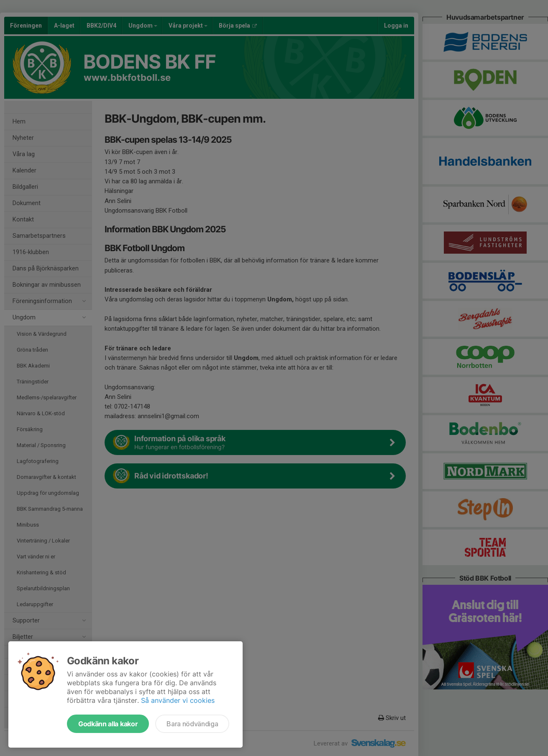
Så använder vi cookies (178, 700)
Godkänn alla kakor (108, 724)
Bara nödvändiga (192, 724)
